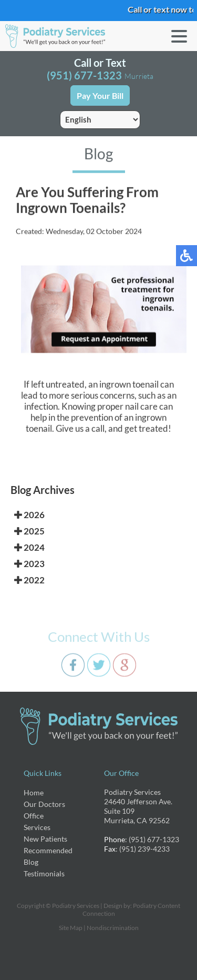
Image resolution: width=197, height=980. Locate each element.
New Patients (45, 839)
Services (37, 827)
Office (34, 816)
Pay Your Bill (100, 95)
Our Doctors (44, 804)
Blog (31, 862)
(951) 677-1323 (84, 75)
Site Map (71, 928)
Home (34, 792)
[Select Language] (100, 120)
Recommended (48, 850)
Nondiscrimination (113, 928)
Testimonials (44, 873)
